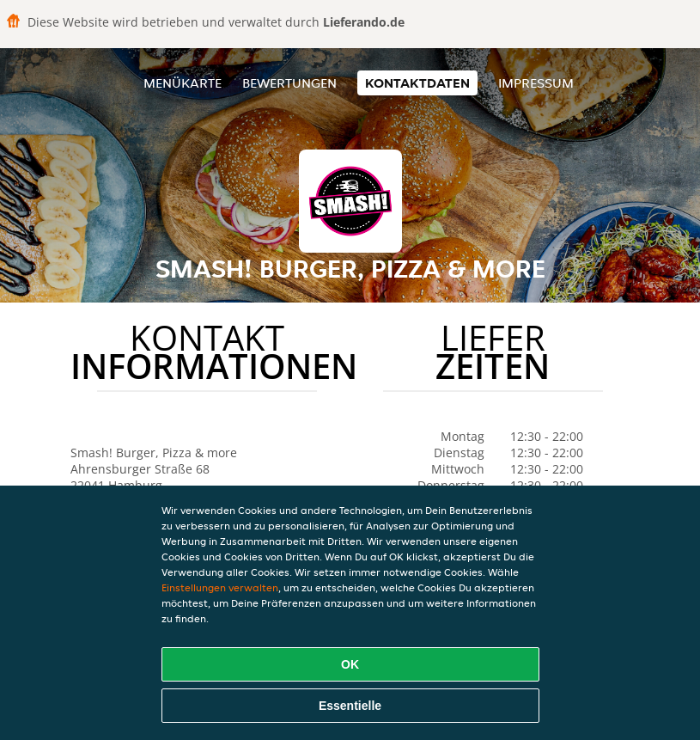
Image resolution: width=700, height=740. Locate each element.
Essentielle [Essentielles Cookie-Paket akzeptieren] (350, 706)
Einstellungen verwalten (220, 587)
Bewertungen (289, 83)
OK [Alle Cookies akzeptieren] (350, 664)
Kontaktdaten (417, 83)
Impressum (536, 83)
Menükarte (183, 83)
